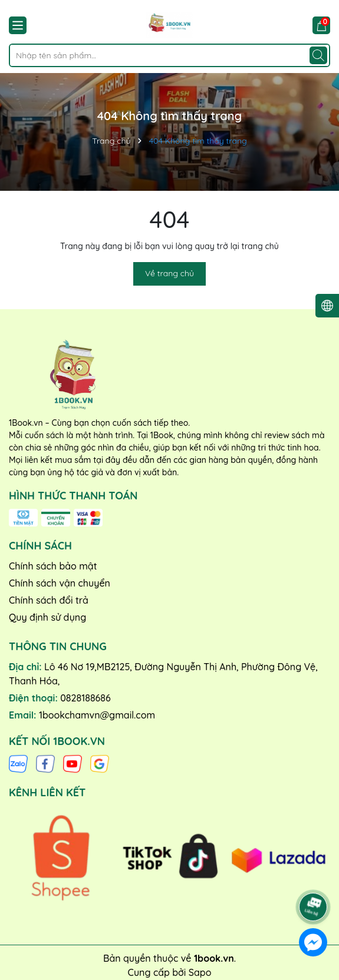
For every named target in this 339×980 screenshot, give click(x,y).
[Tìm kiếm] (318, 55)
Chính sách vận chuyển (60, 583)
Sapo (200, 972)
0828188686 (85, 698)
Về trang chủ (169, 273)
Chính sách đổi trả (49, 600)
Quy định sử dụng (47, 617)
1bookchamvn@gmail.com (97, 715)
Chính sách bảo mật (53, 566)
